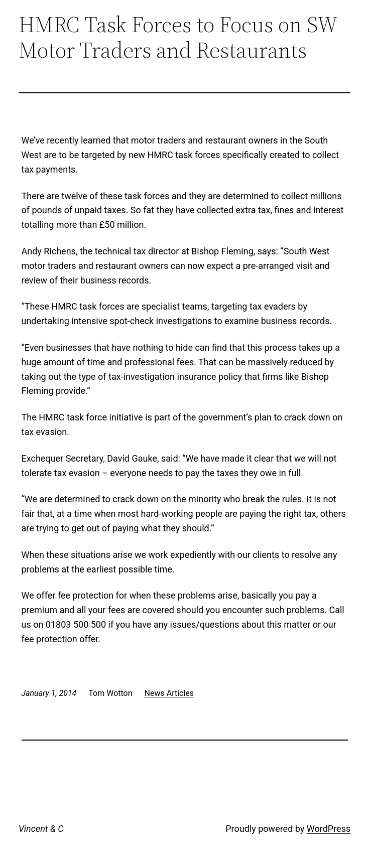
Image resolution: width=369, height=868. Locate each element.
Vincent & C (41, 829)
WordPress (329, 829)
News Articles (169, 693)
